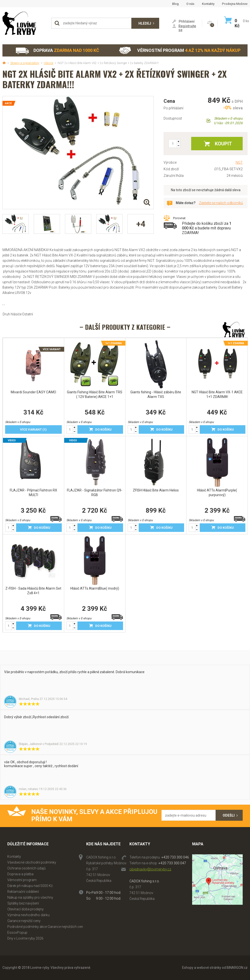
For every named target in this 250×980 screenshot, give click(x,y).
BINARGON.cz (237, 968)
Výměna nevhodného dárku (28, 915)
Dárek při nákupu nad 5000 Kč (30, 886)
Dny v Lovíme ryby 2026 (25, 938)
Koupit (223, 144)
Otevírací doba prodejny (26, 909)
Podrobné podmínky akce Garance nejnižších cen (45, 927)
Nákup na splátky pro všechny (30, 897)
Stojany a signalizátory (25, 63)
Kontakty (208, 4)
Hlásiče (48, 63)
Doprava (57, 51)
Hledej (145, 23)
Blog (175, 4)
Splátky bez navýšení (23, 903)
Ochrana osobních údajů (26, 868)
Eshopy (188, 968)
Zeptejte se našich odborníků (221, 203)
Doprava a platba (20, 874)
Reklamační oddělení (23, 892)
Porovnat (179, 218)
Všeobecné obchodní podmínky (32, 862)
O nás (190, 4)
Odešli (229, 815)
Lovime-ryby (24, 23)
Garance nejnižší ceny (24, 921)
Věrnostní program (180, 51)
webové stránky (209, 968)
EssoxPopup (17, 933)
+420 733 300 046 (175, 857)
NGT (239, 162)
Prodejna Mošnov (235, 4)
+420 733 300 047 (172, 863)
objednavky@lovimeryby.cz (150, 869)
